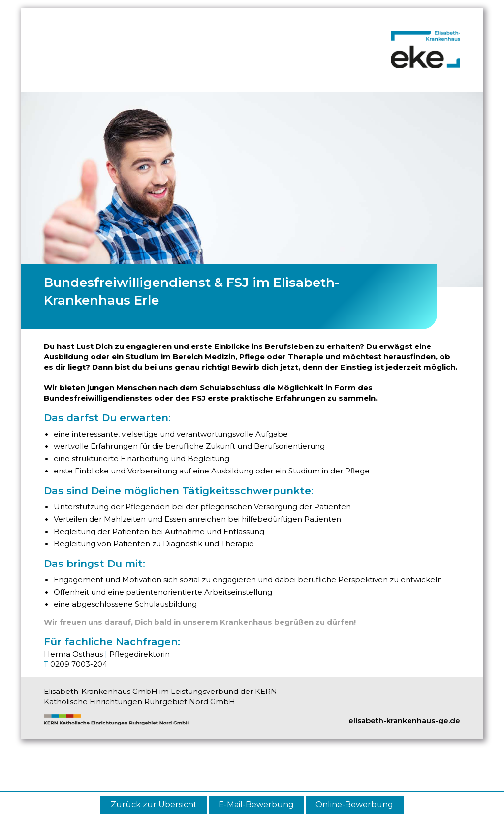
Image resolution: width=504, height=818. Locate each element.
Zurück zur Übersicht (154, 804)
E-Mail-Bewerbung (256, 804)
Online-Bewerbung (354, 804)
